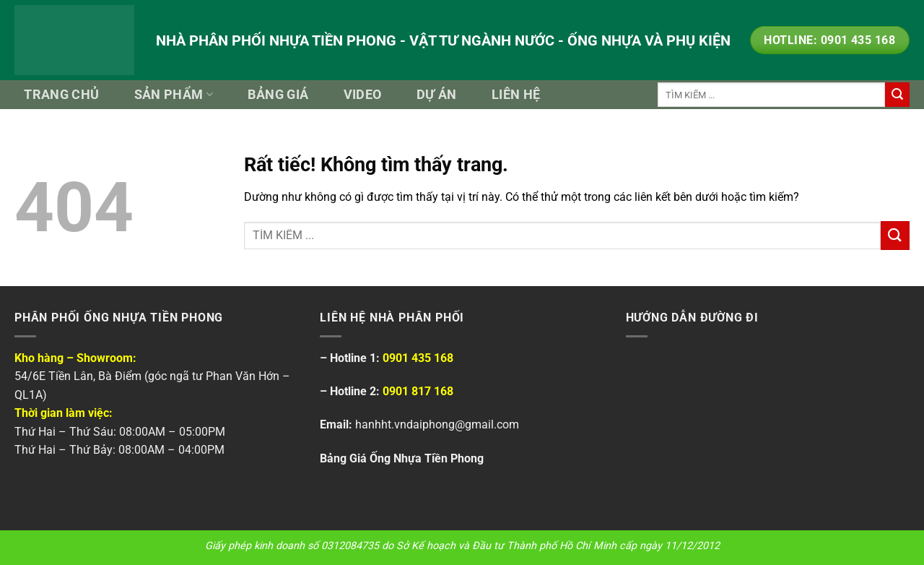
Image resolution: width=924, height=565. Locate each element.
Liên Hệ (516, 95)
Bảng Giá (278, 95)
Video (363, 95)
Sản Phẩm (174, 95)
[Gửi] (897, 95)
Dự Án (437, 95)
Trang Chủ (61, 95)
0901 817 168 (418, 391)
